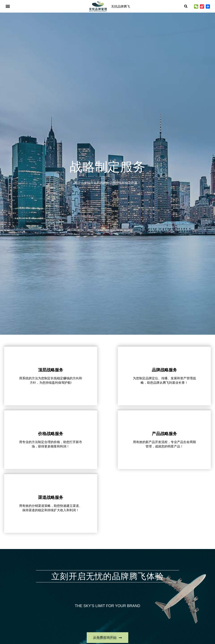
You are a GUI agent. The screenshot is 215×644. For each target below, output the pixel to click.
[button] (8, 6)
